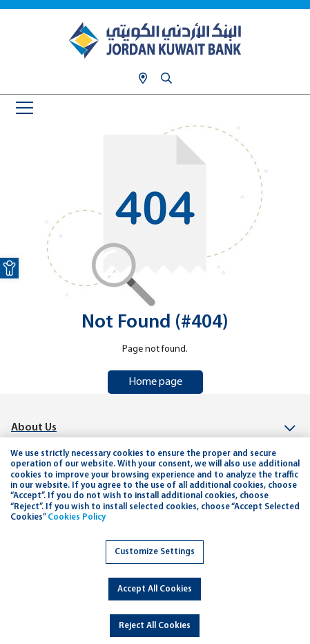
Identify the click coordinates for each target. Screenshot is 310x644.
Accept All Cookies (155, 589)
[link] (9, 268)
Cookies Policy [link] (77, 517)
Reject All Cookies (155, 626)
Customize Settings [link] (155, 552)
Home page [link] (155, 382)
